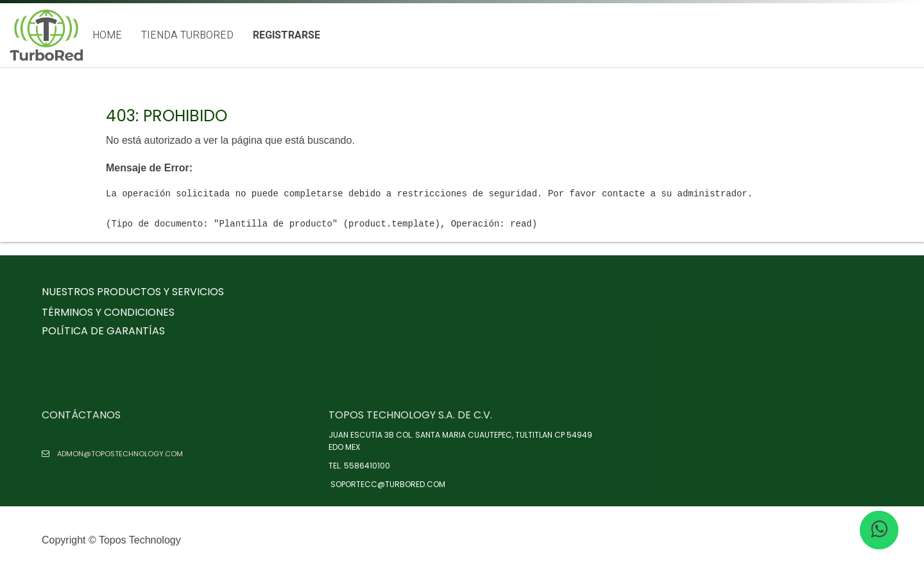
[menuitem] (107, 36)
